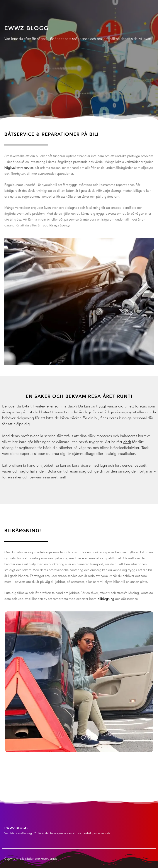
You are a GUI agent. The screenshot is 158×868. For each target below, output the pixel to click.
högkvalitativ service (19, 168)
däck (127, 442)
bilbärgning (106, 599)
